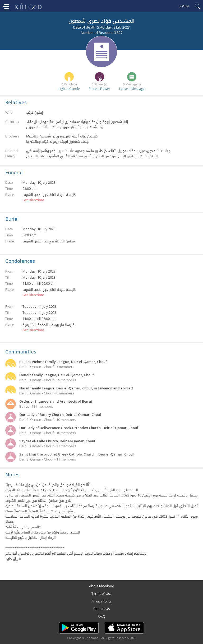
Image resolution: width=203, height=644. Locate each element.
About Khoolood (102, 586)
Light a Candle (69, 89)
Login (184, 6)
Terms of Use (101, 594)
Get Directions (33, 200)
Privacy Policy (101, 601)
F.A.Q (101, 616)
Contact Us (101, 609)
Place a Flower (100, 89)
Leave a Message (132, 89)
